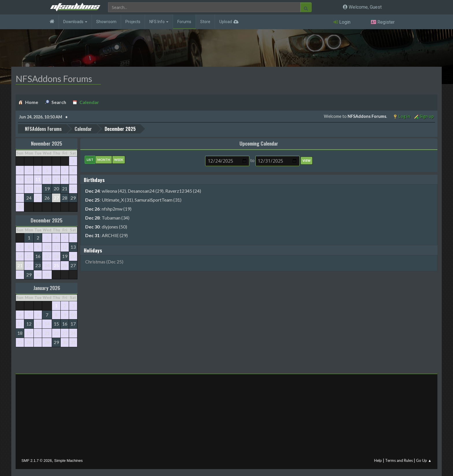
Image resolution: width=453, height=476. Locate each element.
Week (119, 159)
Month (104, 159)
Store (205, 22)
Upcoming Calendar (259, 143)
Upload (226, 22)
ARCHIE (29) (115, 235)
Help (378, 460)
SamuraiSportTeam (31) (158, 199)
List (90, 159)
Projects (133, 22)
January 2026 (47, 288)
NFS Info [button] (159, 22)
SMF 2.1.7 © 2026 (37, 460)
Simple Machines (69, 460)
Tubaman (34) (116, 217)
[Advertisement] (226, 417)
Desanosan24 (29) (146, 190)
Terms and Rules (399, 460)
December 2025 (47, 220)
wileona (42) (114, 190)
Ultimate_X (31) (117, 199)
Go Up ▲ (424, 460)
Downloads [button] (75, 22)
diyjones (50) (114, 226)
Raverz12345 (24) (183, 190)
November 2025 (47, 143)
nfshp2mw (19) (117, 208)
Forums (184, 22)
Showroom (106, 22)
